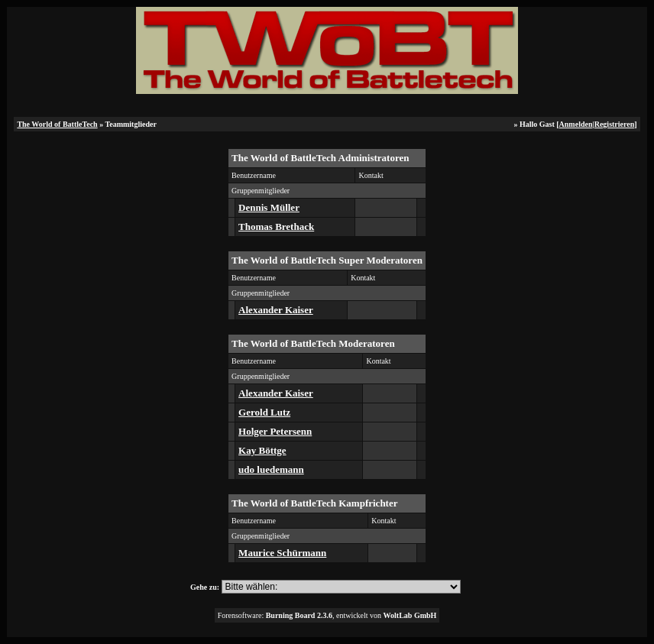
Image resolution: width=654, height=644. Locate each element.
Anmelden (576, 124)
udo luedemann (271, 469)
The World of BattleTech (57, 124)
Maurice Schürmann (282, 553)
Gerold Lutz (264, 412)
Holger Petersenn (275, 431)
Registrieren (615, 124)
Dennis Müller (269, 207)
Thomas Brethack (276, 227)
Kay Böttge (262, 450)
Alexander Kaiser (276, 310)
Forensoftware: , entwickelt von (327, 615)
